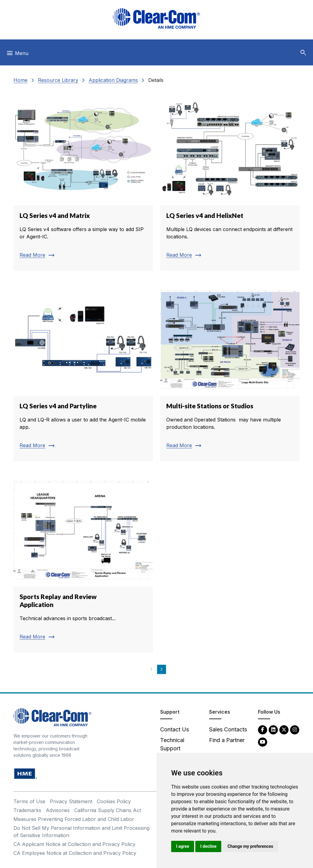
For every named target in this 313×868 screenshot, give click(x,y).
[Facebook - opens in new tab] (263, 729)
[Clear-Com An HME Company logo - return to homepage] (52, 717)
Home (20, 80)
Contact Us (175, 729)
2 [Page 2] (162, 669)
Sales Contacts (228, 729)
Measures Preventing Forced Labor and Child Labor (74, 819)
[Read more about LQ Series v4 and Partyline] (83, 372)
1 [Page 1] (151, 669)
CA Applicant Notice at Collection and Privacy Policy (74, 844)
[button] (303, 53)
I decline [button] (208, 846)
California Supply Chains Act (108, 810)
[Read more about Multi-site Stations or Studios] (230, 372)
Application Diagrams (113, 80)
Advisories (58, 810)
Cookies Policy (114, 801)
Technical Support (172, 744)
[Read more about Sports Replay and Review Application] (83, 563)
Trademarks (27, 810)
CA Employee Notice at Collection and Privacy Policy (75, 853)
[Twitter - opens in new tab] (284, 729)
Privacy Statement (71, 801)
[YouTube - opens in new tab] (263, 742)
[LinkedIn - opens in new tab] (273, 729)
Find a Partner (227, 740)
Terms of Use (29, 801)
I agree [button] (183, 846)
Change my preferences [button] (250, 846)
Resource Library (58, 80)
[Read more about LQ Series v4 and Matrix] (83, 182)
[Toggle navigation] (17, 55)
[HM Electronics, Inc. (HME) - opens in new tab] (26, 773)
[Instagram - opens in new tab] (295, 729)
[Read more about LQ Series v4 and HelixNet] (230, 182)
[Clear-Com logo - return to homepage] (156, 18)
